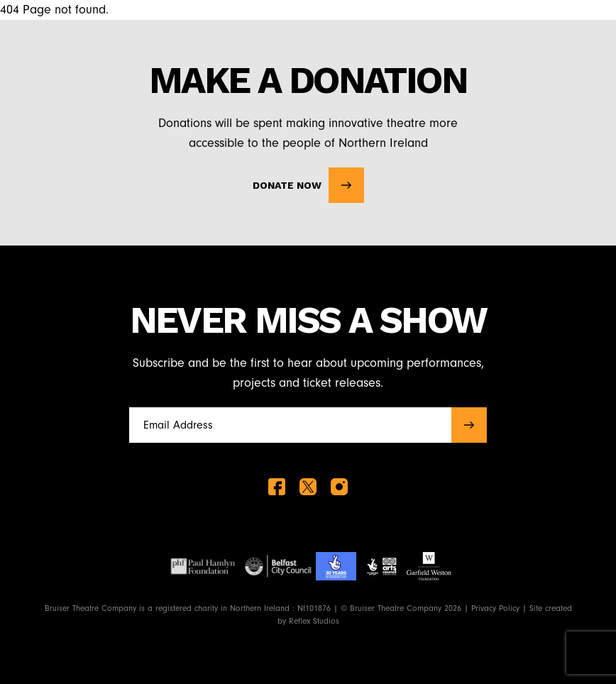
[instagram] (339, 487)
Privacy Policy (495, 608)
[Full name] (286, 425)
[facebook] (277, 487)
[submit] (469, 425)
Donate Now (308, 185)
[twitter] (308, 487)
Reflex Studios (314, 621)
